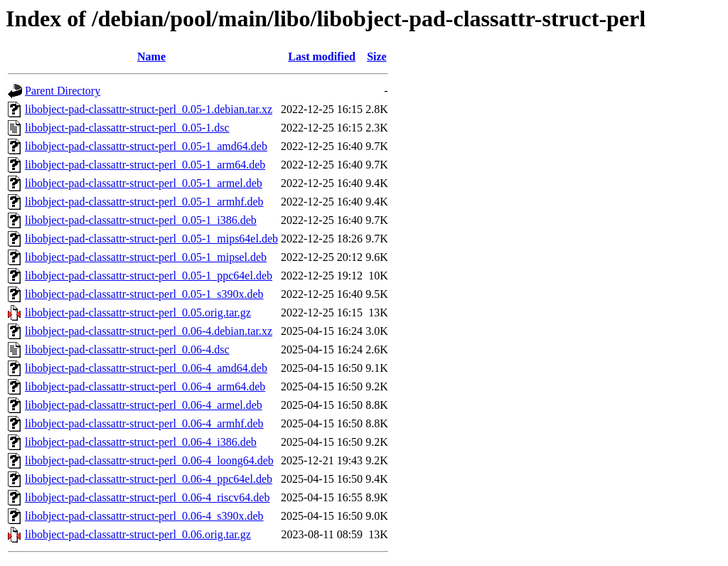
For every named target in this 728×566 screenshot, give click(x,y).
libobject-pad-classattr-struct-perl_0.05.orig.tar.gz (138, 313)
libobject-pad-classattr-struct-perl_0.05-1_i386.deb (141, 220)
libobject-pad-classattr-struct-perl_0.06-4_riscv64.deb (147, 497)
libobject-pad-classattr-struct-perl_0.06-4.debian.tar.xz (149, 331)
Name (151, 57)
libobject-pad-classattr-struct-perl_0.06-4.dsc (127, 349)
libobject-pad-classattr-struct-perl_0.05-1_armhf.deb (144, 202)
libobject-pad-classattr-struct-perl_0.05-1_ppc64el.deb (149, 276)
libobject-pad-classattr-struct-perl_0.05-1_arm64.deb (145, 165)
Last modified (322, 57)
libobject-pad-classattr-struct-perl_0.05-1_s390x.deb (144, 294)
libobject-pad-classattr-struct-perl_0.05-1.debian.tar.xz (149, 109)
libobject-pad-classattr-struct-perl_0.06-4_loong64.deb (149, 460)
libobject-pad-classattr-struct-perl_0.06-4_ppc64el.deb (149, 479)
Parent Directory (63, 91)
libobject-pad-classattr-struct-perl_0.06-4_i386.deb (141, 442)
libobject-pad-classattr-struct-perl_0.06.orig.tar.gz (138, 534)
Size (377, 57)
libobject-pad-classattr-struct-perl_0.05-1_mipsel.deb (146, 257)
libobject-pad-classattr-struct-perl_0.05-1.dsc (127, 128)
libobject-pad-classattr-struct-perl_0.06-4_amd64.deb (146, 368)
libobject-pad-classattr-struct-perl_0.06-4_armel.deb (144, 405)
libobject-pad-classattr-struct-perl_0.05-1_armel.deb (144, 183)
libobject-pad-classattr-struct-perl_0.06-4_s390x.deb (144, 516)
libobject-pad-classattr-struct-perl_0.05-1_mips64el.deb (151, 239)
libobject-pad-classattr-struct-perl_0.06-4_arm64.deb (145, 386)
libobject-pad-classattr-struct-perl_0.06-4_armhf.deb (144, 423)
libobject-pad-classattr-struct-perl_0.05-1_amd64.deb (146, 146)
